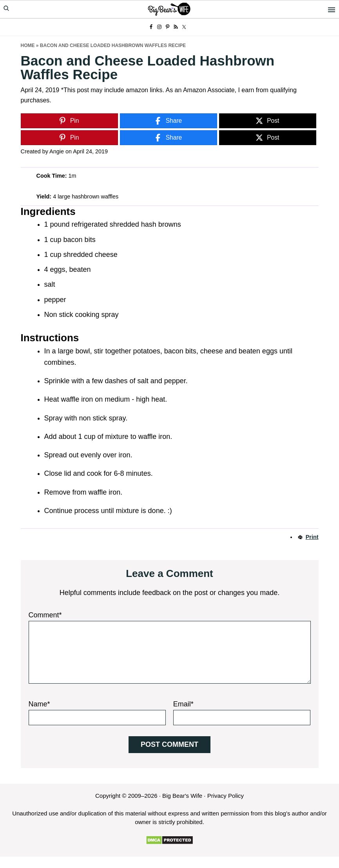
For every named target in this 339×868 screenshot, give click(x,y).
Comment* (45, 615)
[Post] (268, 121)
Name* (39, 704)
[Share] (169, 121)
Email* (183, 704)
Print (312, 537)
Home (28, 45)
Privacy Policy (226, 796)
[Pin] (69, 121)
